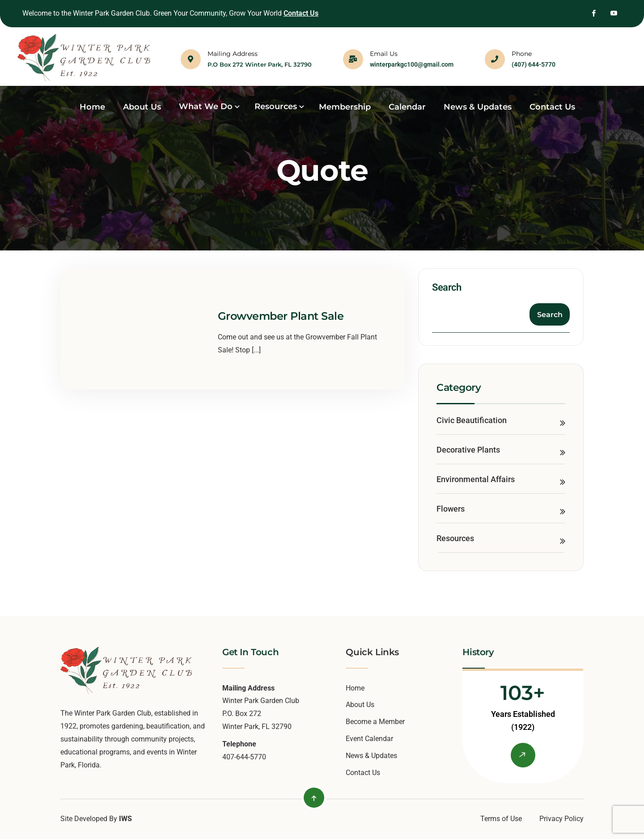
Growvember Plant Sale (281, 316)
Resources (455, 538)
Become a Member (375, 722)
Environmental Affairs (476, 479)
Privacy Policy (561, 819)
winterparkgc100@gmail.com (412, 64)
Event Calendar (369, 739)
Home (355, 688)
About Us (360, 705)
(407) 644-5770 (534, 64)
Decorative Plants (468, 450)
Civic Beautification (472, 420)
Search (447, 287)
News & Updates (371, 756)
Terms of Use (501, 819)
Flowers (451, 509)
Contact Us (301, 13)
